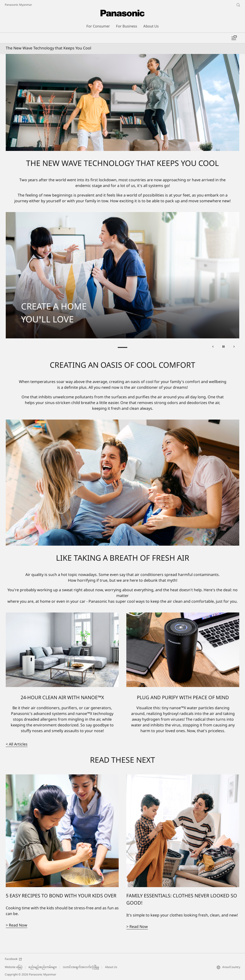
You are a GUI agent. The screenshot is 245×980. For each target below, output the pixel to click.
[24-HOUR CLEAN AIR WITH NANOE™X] (62, 650)
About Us (111, 967)
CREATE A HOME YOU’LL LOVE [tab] (122, 347)
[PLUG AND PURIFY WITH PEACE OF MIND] (183, 650)
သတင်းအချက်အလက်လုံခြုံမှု (81, 967)
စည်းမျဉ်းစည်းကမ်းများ (43, 967)
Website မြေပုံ (14, 967)
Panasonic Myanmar (18, 5)
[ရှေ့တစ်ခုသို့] (213, 347)
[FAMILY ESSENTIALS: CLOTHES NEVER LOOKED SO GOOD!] (183, 831)
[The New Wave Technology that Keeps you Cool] (122, 103)
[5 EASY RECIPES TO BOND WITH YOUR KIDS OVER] (62, 831)
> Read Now (17, 926)
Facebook (13, 959)
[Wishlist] (234, 38)
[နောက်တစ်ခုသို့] (234, 347)
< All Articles (17, 745)
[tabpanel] (122, 275)
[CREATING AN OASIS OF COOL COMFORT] (122, 483)
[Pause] (223, 347)
